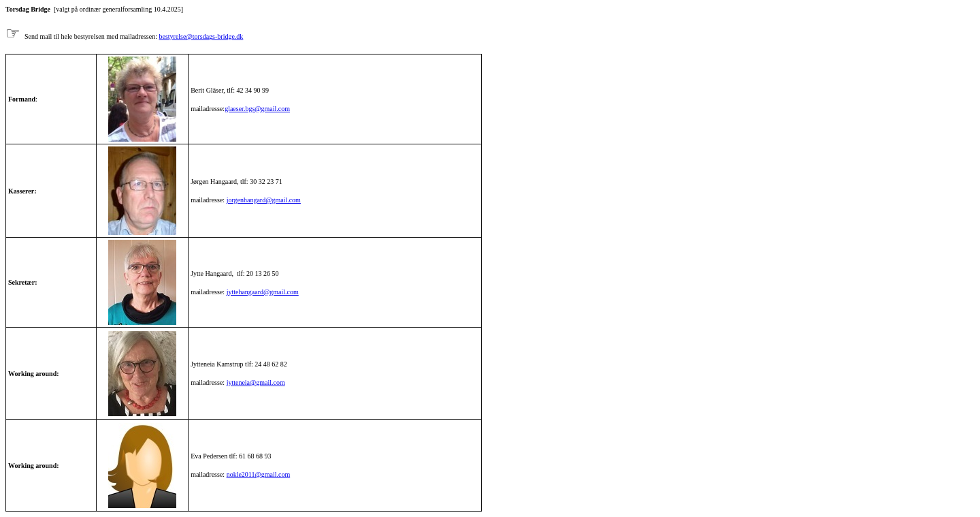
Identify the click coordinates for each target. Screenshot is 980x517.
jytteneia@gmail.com (256, 382)
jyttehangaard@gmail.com (263, 292)
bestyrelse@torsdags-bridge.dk (201, 36)
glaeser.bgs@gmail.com (257, 109)
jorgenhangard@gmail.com (264, 200)
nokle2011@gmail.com (259, 474)
